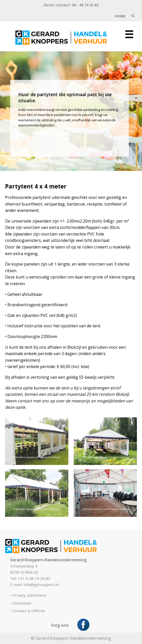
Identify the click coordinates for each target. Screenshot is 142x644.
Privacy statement (29, 595)
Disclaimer (22, 603)
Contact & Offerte (29, 611)
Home (120, 16)
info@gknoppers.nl (41, 584)
